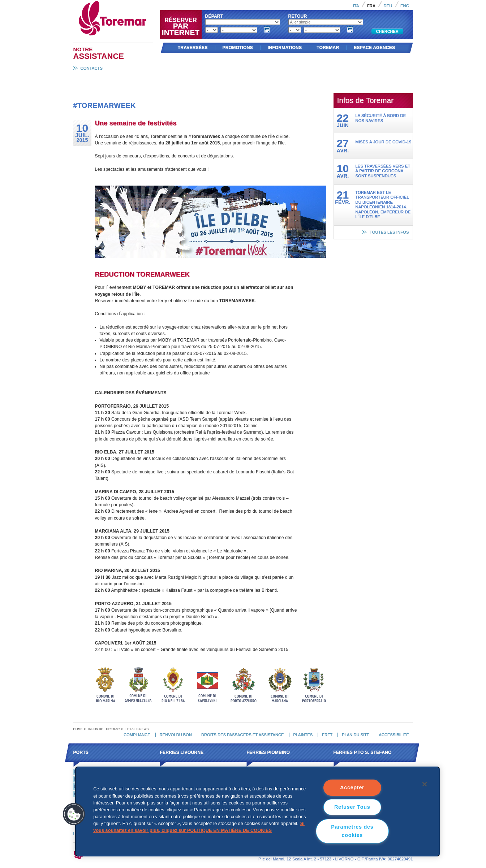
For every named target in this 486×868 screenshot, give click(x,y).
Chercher (387, 31)
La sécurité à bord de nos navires (381, 118)
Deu (388, 6)
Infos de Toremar (104, 729)
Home (78, 729)
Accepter (352, 787)
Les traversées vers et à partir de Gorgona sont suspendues (383, 171)
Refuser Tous (352, 807)
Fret (327, 735)
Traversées (193, 48)
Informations (285, 48)
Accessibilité (394, 735)
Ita (356, 6)
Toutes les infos (389, 232)
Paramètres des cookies (352, 831)
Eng (405, 6)
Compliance (137, 735)
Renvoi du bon (176, 735)
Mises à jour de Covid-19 (384, 142)
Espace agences (374, 48)
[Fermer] (425, 784)
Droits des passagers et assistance (242, 735)
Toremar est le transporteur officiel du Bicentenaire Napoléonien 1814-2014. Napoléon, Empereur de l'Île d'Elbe (383, 205)
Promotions (238, 48)
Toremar (144, 3)
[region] (257, 811)
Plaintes (303, 735)
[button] (74, 814)
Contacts (92, 68)
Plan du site (356, 735)
